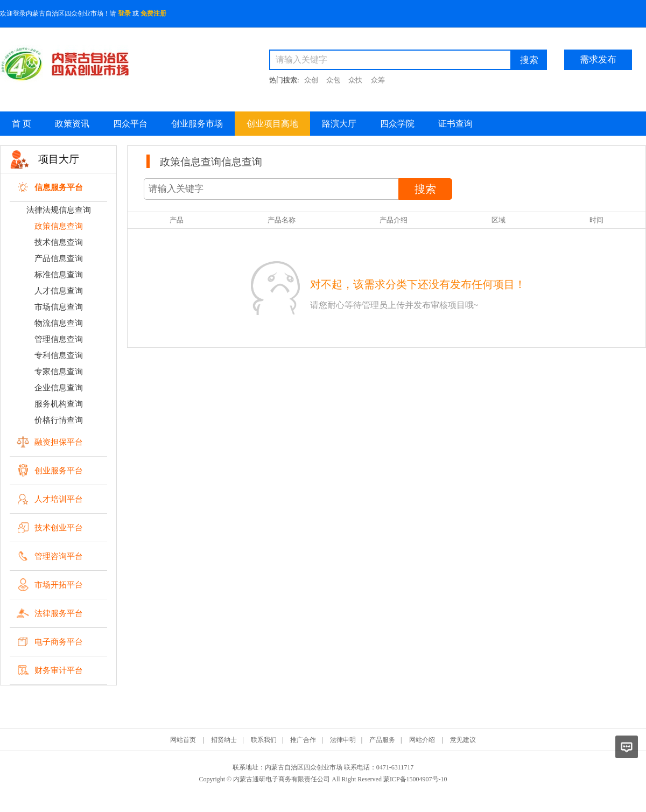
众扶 (355, 80)
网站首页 (183, 740)
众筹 (378, 80)
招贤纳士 (224, 740)
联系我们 (264, 740)
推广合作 (303, 740)
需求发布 (598, 59)
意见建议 (463, 740)
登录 (124, 13)
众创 (311, 80)
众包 (333, 80)
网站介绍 (422, 740)
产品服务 (382, 740)
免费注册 (153, 13)
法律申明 (343, 740)
